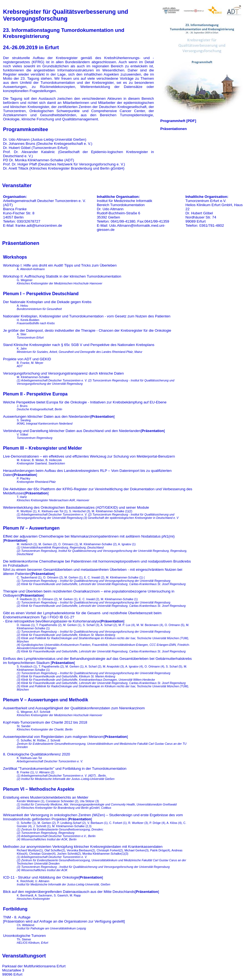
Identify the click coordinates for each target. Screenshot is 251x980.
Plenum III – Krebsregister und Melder (42, 448)
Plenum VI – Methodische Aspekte (39, 789)
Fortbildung (15, 909)
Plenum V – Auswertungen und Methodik (46, 700)
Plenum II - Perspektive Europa (35, 394)
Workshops (15, 257)
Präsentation (103, 416)
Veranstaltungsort (24, 956)
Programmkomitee (26, 129)
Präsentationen (173, 129)
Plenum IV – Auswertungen (31, 528)
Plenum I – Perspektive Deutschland (41, 294)
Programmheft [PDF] (178, 121)
